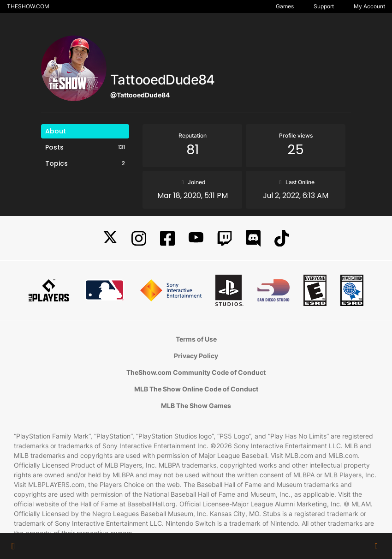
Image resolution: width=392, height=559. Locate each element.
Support (324, 6)
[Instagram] (139, 238)
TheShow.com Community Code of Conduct (196, 372)
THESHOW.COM (28, 6)
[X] (110, 238)
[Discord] (253, 238)
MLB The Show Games (196, 406)
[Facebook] (167, 238)
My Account (369, 6)
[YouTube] (196, 238)
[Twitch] (225, 238)
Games (285, 6)
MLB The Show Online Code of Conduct (196, 389)
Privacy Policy (196, 356)
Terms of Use (196, 339)
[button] (13, 546)
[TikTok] (282, 238)
